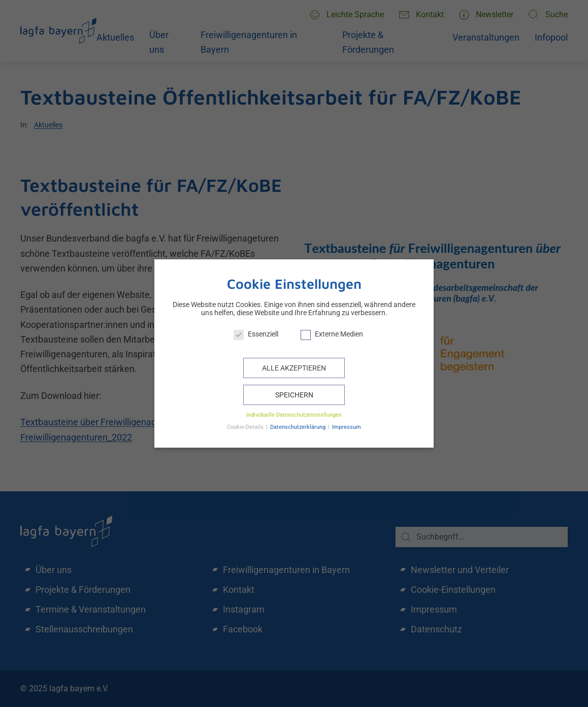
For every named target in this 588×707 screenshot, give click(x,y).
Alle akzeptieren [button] (294, 368)
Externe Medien (332, 334)
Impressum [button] (347, 427)
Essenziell (256, 334)
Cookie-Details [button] (246, 427)
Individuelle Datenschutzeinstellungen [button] (294, 415)
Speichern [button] (294, 395)
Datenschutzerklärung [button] (299, 427)
